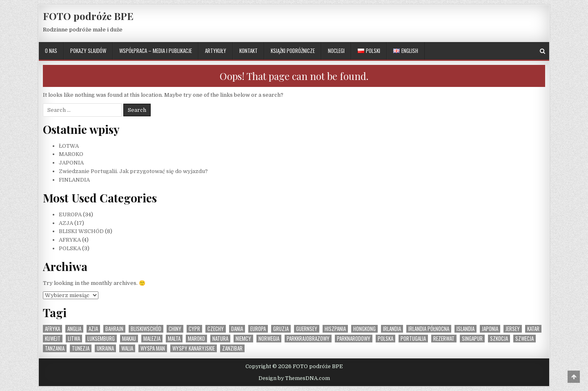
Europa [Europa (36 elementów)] (258, 329)
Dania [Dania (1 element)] (237, 329)
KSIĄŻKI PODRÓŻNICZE (293, 51)
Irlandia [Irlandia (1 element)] (392, 329)
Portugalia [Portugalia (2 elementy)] (413, 339)
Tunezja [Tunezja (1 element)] (81, 348)
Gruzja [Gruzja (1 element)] (281, 329)
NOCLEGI (336, 51)
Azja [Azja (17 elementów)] (93, 329)
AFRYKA (70, 240)
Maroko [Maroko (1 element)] (196, 339)
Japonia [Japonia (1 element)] (490, 329)
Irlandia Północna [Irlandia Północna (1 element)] (429, 329)
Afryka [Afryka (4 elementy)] (52, 329)
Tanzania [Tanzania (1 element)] (55, 348)
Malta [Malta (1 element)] (174, 339)
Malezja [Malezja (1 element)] (152, 339)
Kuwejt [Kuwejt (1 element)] (53, 339)
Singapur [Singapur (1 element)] (472, 339)
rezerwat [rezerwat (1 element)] (444, 339)
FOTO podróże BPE (88, 16)
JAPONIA (71, 163)
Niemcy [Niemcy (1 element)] (243, 339)
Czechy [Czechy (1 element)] (216, 329)
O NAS (51, 51)
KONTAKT (248, 51)
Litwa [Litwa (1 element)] (74, 339)
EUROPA (70, 214)
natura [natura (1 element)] (220, 339)
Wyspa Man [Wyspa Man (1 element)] (153, 348)
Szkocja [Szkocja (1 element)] (499, 339)
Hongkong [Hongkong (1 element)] (364, 329)
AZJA (66, 223)
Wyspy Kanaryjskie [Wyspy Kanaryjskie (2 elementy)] (194, 348)
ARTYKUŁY (216, 51)
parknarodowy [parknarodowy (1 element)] (354, 339)
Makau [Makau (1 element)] (129, 339)
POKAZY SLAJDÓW (88, 51)
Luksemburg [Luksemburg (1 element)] (101, 339)
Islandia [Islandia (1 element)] (465, 329)
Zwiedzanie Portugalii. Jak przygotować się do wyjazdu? (133, 171)
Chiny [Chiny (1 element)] (175, 329)
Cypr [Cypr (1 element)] (194, 329)
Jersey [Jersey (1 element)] (513, 329)
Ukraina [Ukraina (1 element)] (105, 348)
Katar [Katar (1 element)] (533, 329)
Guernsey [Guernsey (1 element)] (307, 329)
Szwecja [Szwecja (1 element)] (525, 339)
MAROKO (71, 154)
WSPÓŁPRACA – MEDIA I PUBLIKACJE (156, 51)
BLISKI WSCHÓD (81, 231)
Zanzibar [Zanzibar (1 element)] (232, 348)
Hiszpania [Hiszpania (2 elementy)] (335, 329)
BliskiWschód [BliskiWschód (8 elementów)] (146, 329)
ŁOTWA (69, 146)
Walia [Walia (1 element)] (127, 348)
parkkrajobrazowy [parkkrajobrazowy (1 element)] (308, 339)
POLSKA (70, 248)
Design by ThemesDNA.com (294, 378)
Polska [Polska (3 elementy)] (385, 339)
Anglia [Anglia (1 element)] (74, 329)
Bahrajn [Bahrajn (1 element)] (114, 329)
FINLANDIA (74, 180)
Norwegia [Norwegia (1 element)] (269, 339)
